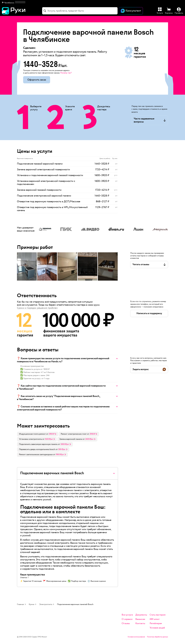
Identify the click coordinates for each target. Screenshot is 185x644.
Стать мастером (158, 615)
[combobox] (80, 11)
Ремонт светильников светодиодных (36, 455)
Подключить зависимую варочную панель (38, 444)
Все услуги (127, 615)
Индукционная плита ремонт (32, 434)
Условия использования (136, 637)
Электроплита (46, 604)
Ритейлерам (156, 624)
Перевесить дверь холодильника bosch (37, 449)
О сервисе (127, 619)
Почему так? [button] (66, 73)
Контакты (140, 624)
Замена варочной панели (71, 439)
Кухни (32, 604)
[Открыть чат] (131, 11)
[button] (14, 3)
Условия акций (157, 628)
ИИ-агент (155, 619)
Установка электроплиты (30, 439)
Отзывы (126, 624)
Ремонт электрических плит (74, 434)
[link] (38, 434)
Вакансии (140, 619)
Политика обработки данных (158, 637)
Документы (141, 615)
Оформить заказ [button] (37, 80)
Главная (20, 604)
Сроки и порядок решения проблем (37, 308)
